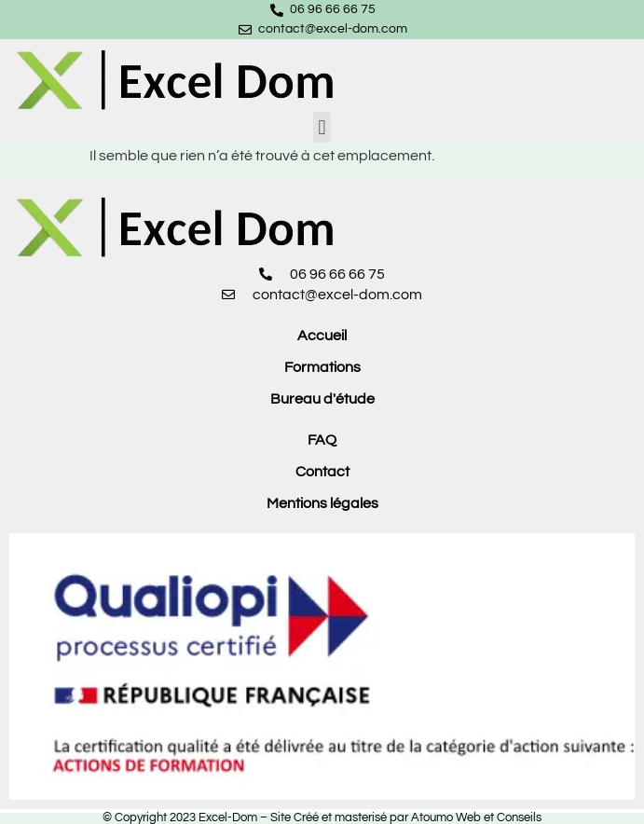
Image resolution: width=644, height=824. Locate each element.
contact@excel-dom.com (333, 29)
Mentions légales (322, 503)
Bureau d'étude (322, 399)
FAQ (322, 440)
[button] (322, 127)
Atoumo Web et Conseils (476, 817)
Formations (322, 367)
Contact (322, 472)
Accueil (322, 336)
